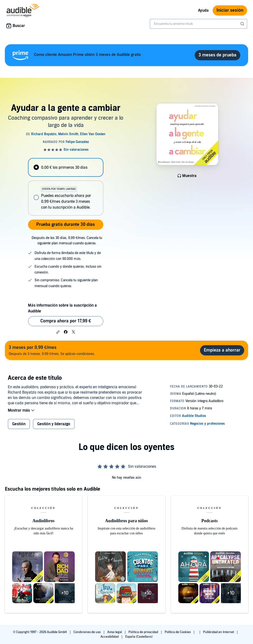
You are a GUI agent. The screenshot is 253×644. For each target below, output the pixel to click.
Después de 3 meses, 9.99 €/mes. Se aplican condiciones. (52, 350)
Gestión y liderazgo (54, 424)
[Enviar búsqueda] (243, 24)
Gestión (19, 424)
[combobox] (199, 24)
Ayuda (203, 10)
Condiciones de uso (87, 632)
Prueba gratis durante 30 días (66, 225)
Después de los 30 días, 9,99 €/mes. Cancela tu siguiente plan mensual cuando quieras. (67, 241)
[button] (58, 332)
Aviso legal (115, 632)
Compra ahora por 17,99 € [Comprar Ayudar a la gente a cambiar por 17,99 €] (66, 321)
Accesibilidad (110, 637)
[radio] (66, 167)
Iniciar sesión (230, 10)
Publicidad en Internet (219, 632)
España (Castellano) (139, 637)
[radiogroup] (66, 187)
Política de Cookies (178, 632)
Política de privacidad (144, 632)
